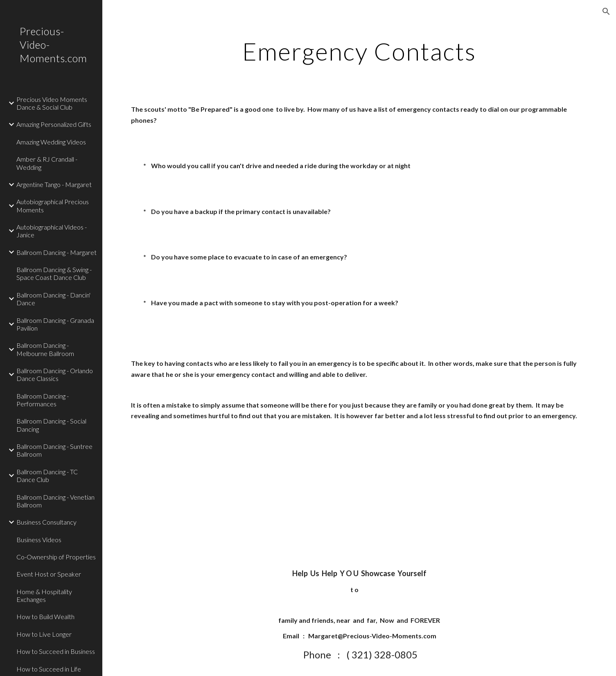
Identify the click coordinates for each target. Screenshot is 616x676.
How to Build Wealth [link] (45, 616)
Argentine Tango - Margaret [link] (54, 184)
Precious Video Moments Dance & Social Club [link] (52, 103)
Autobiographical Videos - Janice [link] (52, 231)
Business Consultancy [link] (46, 522)
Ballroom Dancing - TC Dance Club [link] (47, 475)
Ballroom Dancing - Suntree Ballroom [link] (54, 450)
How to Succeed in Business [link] (56, 651)
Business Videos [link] (39, 540)
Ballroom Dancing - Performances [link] (43, 400)
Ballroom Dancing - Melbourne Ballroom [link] (45, 349)
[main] (359, 51)
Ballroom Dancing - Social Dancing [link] (51, 425)
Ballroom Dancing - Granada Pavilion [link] (55, 324)
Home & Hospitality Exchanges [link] (44, 595)
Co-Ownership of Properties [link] (56, 557)
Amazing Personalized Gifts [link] (54, 124)
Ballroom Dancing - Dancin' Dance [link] (53, 299)
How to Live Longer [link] (44, 634)
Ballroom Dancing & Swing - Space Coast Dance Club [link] (54, 273)
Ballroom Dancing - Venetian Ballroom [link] (55, 501)
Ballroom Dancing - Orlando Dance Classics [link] (55, 374)
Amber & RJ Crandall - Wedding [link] (47, 163)
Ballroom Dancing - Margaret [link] (56, 252)
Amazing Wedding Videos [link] (51, 142)
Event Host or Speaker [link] (49, 574)
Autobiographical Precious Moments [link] (53, 205)
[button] (606, 11)
